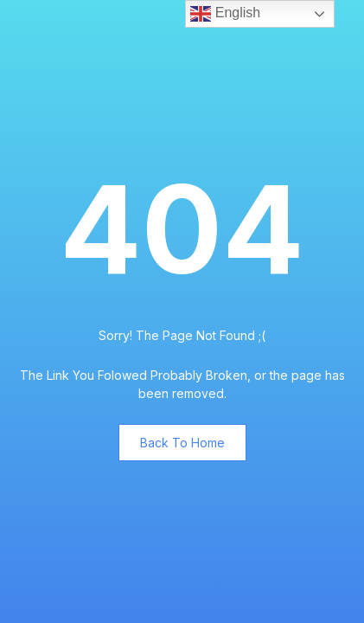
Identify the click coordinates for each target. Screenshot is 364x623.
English (225, 14)
